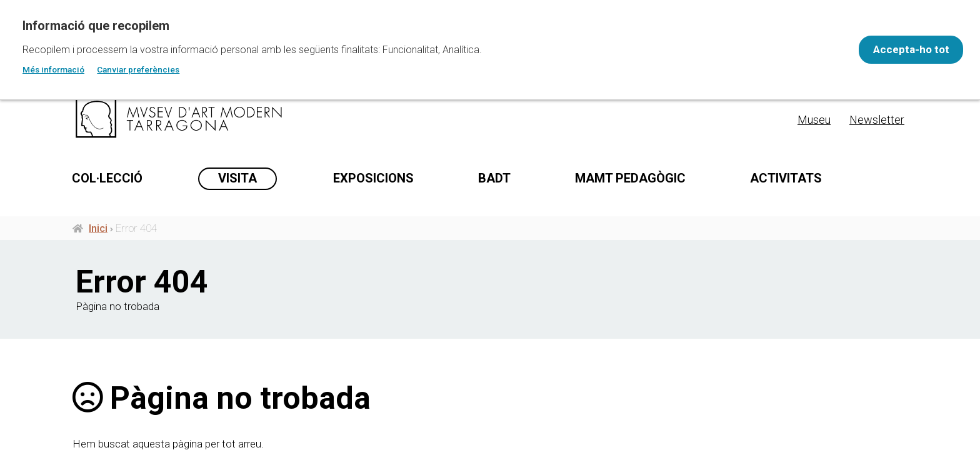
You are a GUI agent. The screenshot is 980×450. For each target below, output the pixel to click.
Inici (98, 236)
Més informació (53, 69)
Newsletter (877, 120)
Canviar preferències (138, 69)
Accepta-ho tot (902, 49)
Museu (814, 120)
